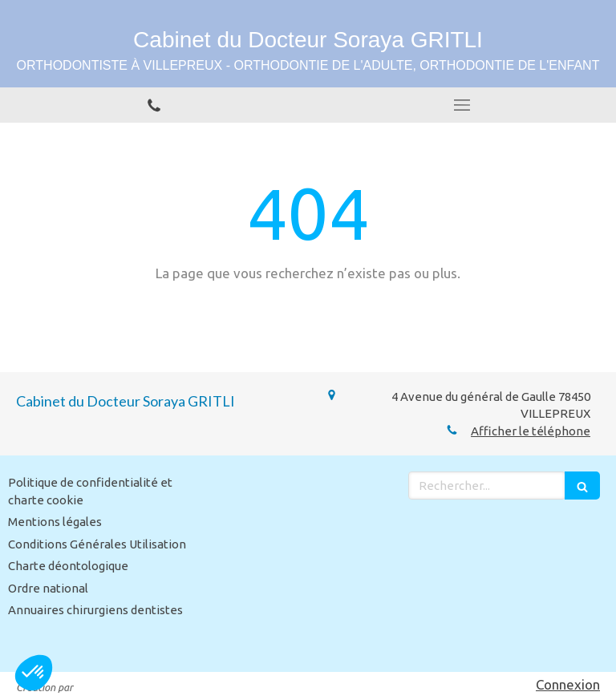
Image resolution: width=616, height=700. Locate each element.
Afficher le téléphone (531, 431)
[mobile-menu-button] (462, 105)
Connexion (568, 684)
